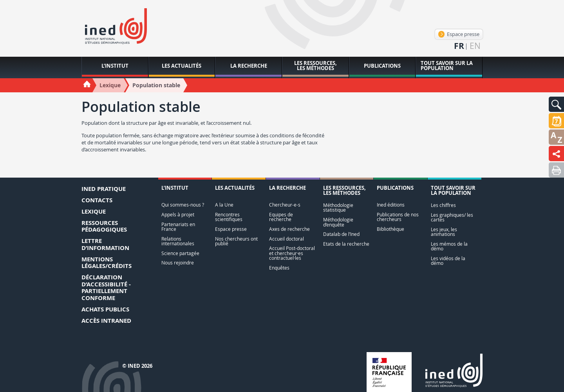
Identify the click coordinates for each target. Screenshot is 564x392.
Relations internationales (178, 241)
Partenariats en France (178, 227)
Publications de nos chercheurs (398, 217)
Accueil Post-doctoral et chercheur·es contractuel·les (292, 253)
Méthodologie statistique (338, 208)
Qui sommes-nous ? (183, 205)
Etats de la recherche (346, 244)
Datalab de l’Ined (341, 234)
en (475, 46)
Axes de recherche (289, 229)
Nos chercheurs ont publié (236, 241)
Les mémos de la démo (449, 246)
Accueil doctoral (287, 239)
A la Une (224, 205)
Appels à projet (178, 215)
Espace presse (459, 34)
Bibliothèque (390, 229)
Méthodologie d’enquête (338, 222)
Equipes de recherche (281, 217)
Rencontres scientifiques (229, 217)
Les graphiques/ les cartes (452, 217)
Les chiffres (443, 205)
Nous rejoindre (178, 263)
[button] (556, 104)
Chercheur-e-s (285, 205)
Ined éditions (391, 205)
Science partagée (180, 253)
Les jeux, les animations (444, 232)
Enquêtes (279, 268)
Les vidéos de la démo (448, 261)
